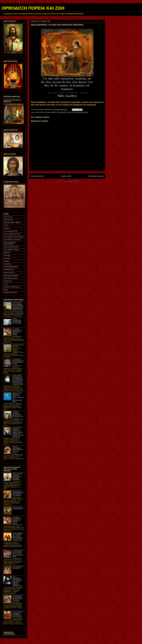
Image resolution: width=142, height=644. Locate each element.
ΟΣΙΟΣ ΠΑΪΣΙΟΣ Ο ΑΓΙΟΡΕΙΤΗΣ (12, 240)
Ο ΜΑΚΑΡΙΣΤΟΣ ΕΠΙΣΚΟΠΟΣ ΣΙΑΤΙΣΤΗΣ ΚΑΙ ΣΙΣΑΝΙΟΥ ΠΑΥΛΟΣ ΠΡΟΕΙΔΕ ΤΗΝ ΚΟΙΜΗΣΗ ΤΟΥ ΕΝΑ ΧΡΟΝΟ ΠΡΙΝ (18, 432)
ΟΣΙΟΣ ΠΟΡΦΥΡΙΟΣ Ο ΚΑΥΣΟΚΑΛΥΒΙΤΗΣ (10, 243)
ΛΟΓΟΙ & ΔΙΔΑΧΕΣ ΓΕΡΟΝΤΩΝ (12, 234)
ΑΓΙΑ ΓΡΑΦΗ (7, 258)
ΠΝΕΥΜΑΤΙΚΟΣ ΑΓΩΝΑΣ (64, 112)
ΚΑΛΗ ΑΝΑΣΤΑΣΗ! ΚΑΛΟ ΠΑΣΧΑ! (17, 568)
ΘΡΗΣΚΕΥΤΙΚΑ (8, 281)
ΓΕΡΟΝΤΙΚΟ (7, 255)
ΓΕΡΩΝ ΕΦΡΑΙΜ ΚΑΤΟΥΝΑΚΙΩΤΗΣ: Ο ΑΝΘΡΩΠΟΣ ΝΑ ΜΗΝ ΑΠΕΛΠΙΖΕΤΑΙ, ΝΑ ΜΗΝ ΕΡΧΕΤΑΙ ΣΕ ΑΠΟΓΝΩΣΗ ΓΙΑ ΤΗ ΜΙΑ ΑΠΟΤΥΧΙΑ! (18, 380)
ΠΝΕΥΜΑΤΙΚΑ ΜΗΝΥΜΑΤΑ (11, 275)
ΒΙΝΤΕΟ (6, 290)
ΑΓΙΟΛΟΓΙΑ (7, 228)
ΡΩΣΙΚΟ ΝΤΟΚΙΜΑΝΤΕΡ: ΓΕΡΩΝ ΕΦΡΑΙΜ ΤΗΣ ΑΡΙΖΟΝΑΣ (17, 321)
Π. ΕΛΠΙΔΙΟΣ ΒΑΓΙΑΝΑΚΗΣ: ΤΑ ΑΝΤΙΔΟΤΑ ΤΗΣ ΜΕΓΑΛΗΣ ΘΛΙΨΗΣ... (17, 332)
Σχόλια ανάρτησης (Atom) (71, 181)
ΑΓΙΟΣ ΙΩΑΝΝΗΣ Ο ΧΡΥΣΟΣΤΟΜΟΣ (13, 237)
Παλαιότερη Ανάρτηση (96, 176)
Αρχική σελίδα (66, 176)
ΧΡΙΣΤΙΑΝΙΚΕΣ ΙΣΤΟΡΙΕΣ (10, 278)
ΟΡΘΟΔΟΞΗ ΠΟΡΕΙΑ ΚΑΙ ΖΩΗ (33, 8)
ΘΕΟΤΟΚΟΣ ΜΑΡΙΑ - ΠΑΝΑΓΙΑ (12, 223)
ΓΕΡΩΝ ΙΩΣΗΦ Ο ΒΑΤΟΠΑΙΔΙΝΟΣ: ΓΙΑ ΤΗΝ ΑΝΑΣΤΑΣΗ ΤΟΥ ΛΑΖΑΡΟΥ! (18, 493)
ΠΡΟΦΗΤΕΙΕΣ (7, 264)
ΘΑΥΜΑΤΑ (6, 261)
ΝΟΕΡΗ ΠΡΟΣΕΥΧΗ (9, 273)
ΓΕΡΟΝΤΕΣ (7, 253)
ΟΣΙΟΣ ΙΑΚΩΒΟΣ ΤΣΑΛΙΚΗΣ (11, 250)
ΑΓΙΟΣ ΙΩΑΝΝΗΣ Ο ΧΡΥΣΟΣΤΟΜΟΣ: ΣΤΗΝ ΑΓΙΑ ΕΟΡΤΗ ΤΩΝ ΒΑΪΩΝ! (18, 598)
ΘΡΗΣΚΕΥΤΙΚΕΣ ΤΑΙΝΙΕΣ (10, 293)
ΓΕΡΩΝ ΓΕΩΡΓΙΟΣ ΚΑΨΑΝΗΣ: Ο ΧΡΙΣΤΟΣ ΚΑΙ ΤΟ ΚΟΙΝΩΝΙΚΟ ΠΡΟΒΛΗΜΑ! (17, 477)
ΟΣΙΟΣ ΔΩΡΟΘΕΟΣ (50, 112)
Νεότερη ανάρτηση (37, 176)
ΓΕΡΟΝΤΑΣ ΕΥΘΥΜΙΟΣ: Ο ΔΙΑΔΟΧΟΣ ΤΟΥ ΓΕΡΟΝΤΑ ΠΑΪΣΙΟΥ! (18, 414)
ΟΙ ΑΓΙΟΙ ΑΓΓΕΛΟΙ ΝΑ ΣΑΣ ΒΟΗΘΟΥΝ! (18, 508)
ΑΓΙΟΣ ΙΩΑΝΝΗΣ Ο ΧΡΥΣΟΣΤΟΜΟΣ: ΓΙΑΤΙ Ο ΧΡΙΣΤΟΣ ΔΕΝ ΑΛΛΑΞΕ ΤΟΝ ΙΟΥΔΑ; (18, 554)
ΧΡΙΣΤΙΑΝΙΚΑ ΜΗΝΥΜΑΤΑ (80, 112)
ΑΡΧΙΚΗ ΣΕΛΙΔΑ (8, 217)
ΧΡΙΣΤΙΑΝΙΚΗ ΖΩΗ (9, 270)
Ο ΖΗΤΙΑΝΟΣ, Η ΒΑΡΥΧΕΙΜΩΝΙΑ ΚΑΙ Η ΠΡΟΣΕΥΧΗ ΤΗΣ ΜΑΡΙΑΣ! (18, 362)
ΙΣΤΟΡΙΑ (6, 284)
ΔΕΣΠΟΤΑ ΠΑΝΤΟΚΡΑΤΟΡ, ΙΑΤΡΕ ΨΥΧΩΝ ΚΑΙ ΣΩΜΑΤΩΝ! (18, 449)
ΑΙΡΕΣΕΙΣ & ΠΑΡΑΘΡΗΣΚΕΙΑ (12, 287)
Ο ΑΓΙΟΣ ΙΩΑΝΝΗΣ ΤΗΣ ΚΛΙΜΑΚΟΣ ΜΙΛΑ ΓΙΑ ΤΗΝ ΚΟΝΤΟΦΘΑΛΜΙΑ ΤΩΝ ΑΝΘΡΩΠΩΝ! (18, 536)
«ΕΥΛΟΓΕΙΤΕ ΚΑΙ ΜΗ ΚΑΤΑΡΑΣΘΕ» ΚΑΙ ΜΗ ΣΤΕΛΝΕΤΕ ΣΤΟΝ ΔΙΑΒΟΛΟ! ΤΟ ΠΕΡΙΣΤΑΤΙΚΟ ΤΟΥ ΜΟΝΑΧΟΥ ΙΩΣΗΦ (18, 306)
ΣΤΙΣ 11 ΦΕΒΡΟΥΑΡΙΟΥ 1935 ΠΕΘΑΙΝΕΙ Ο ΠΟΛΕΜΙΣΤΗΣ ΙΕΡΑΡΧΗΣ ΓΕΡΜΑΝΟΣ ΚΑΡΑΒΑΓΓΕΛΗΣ (17, 581)
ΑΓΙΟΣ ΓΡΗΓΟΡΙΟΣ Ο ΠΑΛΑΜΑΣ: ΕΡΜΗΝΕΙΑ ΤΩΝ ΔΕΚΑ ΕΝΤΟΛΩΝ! (18, 614)
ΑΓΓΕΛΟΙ (6, 225)
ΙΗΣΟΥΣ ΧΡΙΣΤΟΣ (8, 220)
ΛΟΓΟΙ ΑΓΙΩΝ (39, 112)
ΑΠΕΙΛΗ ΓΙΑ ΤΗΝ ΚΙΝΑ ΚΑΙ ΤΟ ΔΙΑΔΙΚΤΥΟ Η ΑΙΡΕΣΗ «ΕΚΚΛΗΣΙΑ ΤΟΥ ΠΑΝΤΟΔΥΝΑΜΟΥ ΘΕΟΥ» (18, 397)
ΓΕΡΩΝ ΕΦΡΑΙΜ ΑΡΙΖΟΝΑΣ (11, 247)
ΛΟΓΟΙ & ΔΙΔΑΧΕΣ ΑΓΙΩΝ (10, 231)
